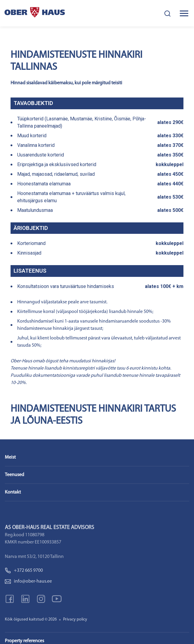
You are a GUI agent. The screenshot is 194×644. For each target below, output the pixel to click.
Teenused (14, 475)
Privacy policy (75, 619)
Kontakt (13, 492)
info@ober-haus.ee (28, 581)
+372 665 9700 (24, 571)
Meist (10, 457)
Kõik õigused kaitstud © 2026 (31, 619)
